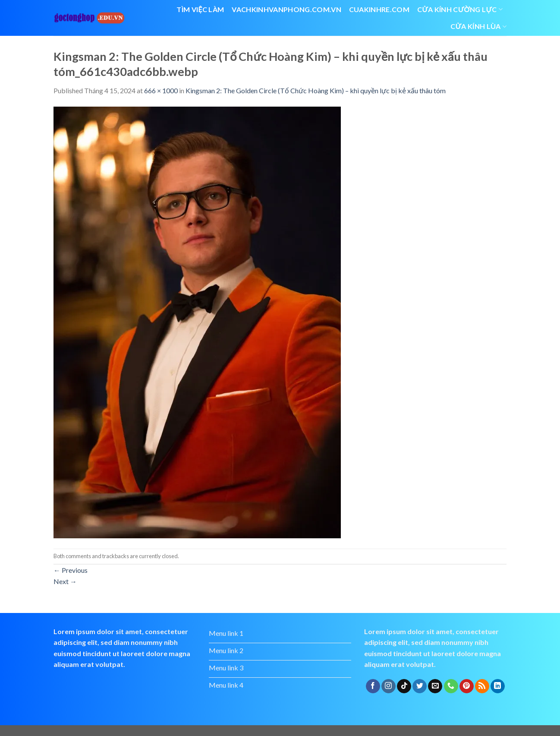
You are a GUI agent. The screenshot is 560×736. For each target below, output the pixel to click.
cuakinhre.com (379, 9)
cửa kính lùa (478, 26)
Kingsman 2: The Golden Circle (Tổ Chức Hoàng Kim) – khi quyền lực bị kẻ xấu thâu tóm (316, 90)
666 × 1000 (161, 90)
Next (65, 581)
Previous (71, 570)
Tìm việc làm (200, 9)
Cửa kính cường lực (460, 9)
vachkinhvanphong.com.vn (286, 9)
